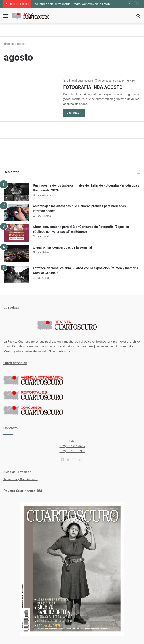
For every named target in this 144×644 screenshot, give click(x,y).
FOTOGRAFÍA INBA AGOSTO (93, 87)
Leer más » (74, 113)
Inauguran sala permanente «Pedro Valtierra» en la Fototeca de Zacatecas (83, 4)
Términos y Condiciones (20, 479)
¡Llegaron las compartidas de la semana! (62, 247)
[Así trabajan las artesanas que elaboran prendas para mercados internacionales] (17, 212)
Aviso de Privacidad (17, 472)
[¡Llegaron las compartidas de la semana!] (17, 254)
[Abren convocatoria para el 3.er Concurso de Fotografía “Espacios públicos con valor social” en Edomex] (17, 233)
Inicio (9, 44)
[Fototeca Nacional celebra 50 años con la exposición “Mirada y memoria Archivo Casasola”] (17, 274)
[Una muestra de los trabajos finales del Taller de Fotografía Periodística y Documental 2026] (17, 192)
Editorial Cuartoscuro (80, 81)
